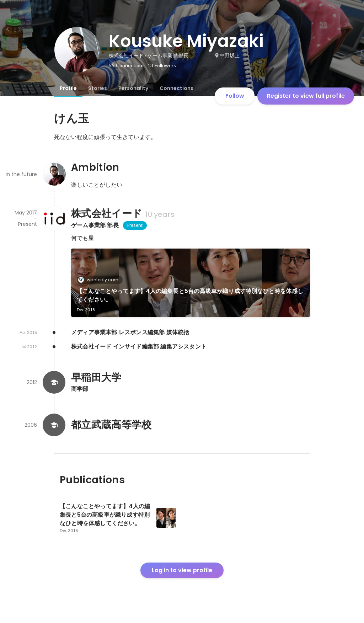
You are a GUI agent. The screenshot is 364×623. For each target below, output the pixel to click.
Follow (235, 96)
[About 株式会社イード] (54, 218)
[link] (191, 283)
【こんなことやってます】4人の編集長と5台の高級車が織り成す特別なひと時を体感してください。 (190, 295)
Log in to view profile (182, 570)
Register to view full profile (306, 96)
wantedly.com (100, 280)
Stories (98, 88)
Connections (176, 88)
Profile (68, 88)
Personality (133, 88)
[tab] (68, 88)
